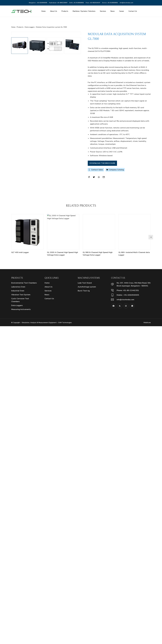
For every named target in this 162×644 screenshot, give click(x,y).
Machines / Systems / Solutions (84, 11)
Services (103, 11)
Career (122, 11)
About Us (54, 11)
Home (43, 11)
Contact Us (133, 11)
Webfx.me (147, 640)
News (113, 11)
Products (65, 11)
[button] (151, 555)
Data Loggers (30, 27)
